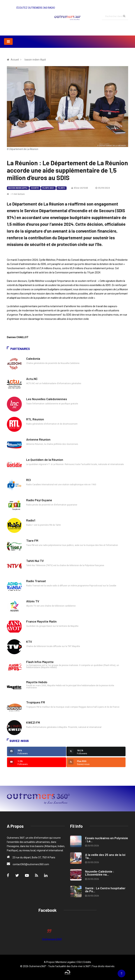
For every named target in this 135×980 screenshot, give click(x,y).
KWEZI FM (33, 722)
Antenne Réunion (38, 439)
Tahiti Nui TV (35, 561)
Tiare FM (32, 540)
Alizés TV (33, 601)
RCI (28, 480)
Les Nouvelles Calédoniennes (47, 399)
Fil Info (61, 188)
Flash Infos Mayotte (40, 662)
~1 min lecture (16, 194)
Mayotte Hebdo (37, 682)
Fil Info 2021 (48, 188)
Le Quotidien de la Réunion (45, 460)
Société (35, 188)
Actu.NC (32, 379)
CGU (79, 962)
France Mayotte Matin (41, 621)
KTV (29, 642)
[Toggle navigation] (8, 41)
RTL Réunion (35, 419)
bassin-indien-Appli (18, 188)
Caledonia (33, 358)
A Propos (49, 962)
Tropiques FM (36, 702)
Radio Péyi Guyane (39, 500)
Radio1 (31, 520)
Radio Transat (36, 581)
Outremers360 (52, 939)
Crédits (87, 962)
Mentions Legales (65, 962)
